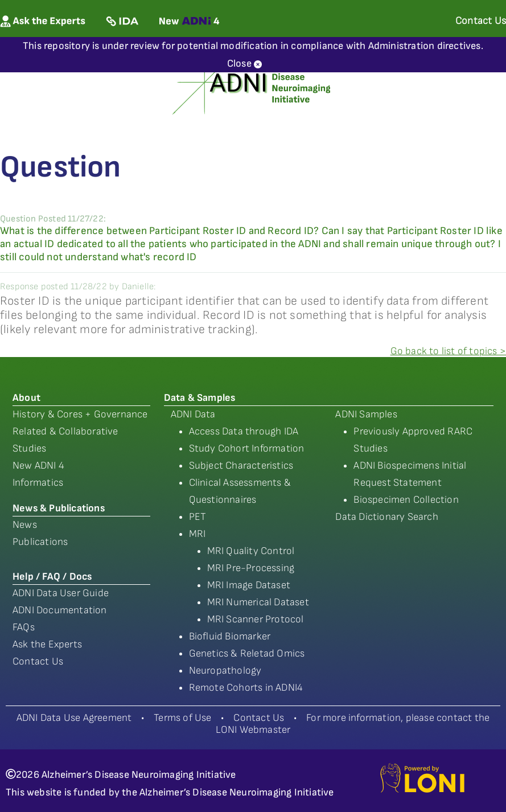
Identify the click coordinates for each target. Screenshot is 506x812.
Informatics (38, 483)
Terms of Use (182, 718)
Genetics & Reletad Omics (247, 653)
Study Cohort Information (247, 448)
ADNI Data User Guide (61, 593)
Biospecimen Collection (406, 500)
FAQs (24, 627)
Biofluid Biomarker (230, 636)
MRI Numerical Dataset (258, 602)
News (25, 525)
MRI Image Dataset (249, 585)
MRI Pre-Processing (251, 568)
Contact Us (38, 661)
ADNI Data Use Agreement (74, 718)
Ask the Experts (47, 644)
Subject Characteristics (241, 466)
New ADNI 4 (38, 466)
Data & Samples (200, 398)
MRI (198, 534)
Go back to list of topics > (448, 351)
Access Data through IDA (244, 431)
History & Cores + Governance (80, 414)
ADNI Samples (366, 414)
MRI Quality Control (251, 551)
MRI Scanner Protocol (256, 619)
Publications (40, 542)
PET (198, 517)
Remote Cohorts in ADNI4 (246, 688)
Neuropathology (225, 670)
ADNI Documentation (60, 610)
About (26, 398)
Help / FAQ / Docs (52, 577)
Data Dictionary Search (386, 517)
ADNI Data (193, 414)
